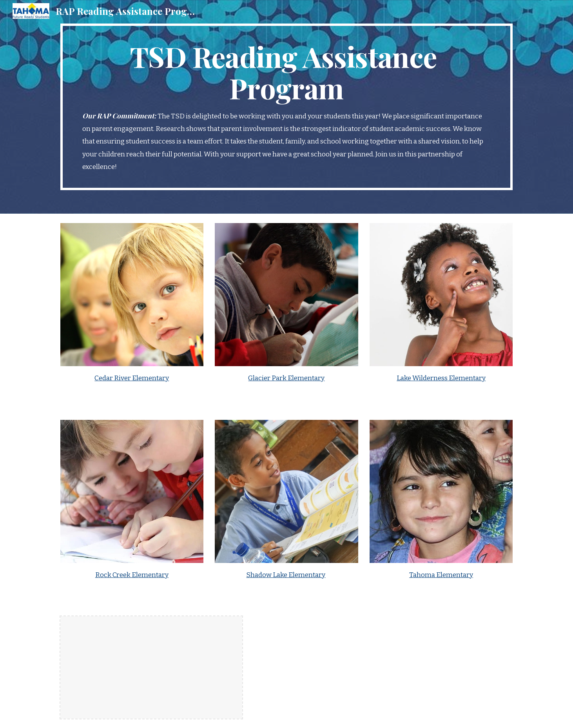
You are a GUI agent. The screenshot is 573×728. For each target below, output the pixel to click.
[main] (286, 107)
